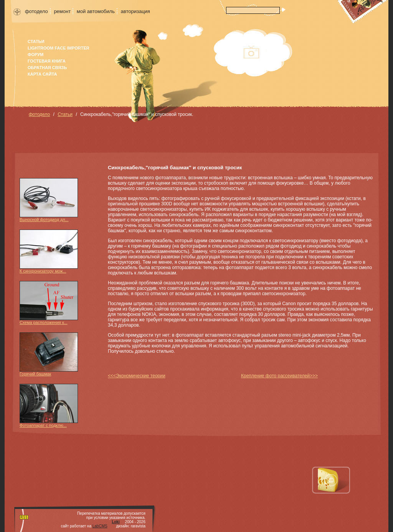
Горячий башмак (49, 354)
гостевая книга (47, 61)
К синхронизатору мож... (49, 251)
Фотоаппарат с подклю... (49, 406)
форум (36, 55)
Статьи (36, 41)
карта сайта (42, 74)
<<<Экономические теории (137, 376)
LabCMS (100, 526)
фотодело (36, 11)
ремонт (62, 11)
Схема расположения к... (49, 303)
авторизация (135, 11)
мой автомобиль (96, 11)
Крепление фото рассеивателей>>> (279, 376)
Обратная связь (47, 68)
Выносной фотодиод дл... (49, 200)
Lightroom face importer (59, 48)
